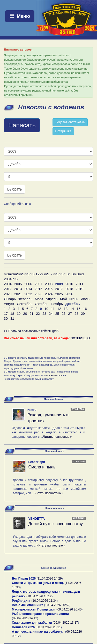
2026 (69, 294)
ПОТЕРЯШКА (81, 338)
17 (6, 314)
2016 (49, 289)
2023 (39, 294)
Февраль (25, 299)
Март (39, 299)
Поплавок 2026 (23, 627)
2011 (80, 284)
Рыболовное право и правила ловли (40, 614)
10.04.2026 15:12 (39, 596)
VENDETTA (36, 519)
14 (72, 309)
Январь (10, 299)
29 (83, 314)
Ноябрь (57, 304)
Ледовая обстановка (70, 122)
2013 (18, 289)
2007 (39, 284)
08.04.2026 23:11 (48, 627)
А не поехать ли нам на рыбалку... (38, 632)
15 (79, 309)
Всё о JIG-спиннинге (28, 605)
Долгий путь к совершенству (55, 524)
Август (9, 304)
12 (59, 309)
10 (46, 309)
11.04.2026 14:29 (50, 579)
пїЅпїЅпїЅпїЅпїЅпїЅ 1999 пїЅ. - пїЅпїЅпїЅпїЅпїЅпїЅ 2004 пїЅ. (44, 277)
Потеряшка (63, 131)
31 (12, 319)
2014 (28, 289)
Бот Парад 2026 (24, 579)
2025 (59, 294)
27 (70, 314)
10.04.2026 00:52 (57, 605)
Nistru (32, 410)
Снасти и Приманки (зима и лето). (38, 583)
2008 (49, 284)
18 (12, 314)
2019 (80, 289)
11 (53, 309)
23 (44, 314)
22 (38, 314)
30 (6, 319)
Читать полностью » (57, 437)
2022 (28, 294)
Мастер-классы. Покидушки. (34, 609)
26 (64, 314)
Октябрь (42, 304)
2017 (59, 289)
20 (25, 314)
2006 (28, 284)
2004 (8, 284)
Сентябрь (25, 304)
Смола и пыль (42, 467)
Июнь (74, 299)
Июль (85, 299)
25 (57, 314)
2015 (39, 289)
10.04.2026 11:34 (45, 601)
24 (51, 314)
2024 (49, 294)
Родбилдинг (21, 601)
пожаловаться (54, 375)
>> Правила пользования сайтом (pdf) (31, 331)
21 (31, 314)
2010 (69, 284)
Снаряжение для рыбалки (32, 623)
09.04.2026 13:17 (66, 623)
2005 (18, 284)
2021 (18, 294)
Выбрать (14, 189)
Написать (22, 125)
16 (85, 309)
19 (19, 314)
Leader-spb (37, 462)
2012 (8, 289)
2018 (69, 289)
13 (66, 309)
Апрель (52, 299)
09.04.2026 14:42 (25, 618)
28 (76, 314)
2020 (8, 294)
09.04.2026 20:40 (69, 609)
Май (63, 299)
